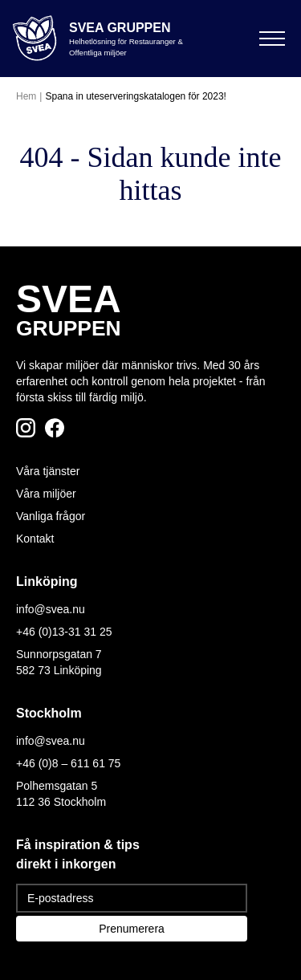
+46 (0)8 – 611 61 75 (68, 763)
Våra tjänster (48, 471)
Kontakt (35, 539)
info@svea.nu (51, 609)
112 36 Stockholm (61, 802)
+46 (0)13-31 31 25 (64, 632)
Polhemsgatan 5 (57, 786)
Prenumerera (132, 929)
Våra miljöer (46, 494)
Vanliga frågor (51, 516)
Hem (26, 96)
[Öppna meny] (272, 39)
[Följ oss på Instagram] (26, 428)
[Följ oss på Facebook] (55, 428)
